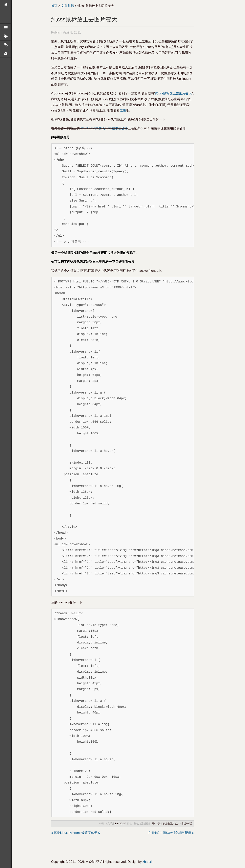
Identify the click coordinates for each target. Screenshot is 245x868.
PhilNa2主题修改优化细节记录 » (171, 833)
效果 (123, 110)
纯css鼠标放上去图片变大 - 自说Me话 (172, 824)
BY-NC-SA (121, 824)
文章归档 (67, 6)
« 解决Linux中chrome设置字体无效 (76, 833)
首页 (54, 6)
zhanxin (148, 862)
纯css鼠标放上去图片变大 (173, 93)
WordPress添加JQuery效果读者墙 (104, 128)
